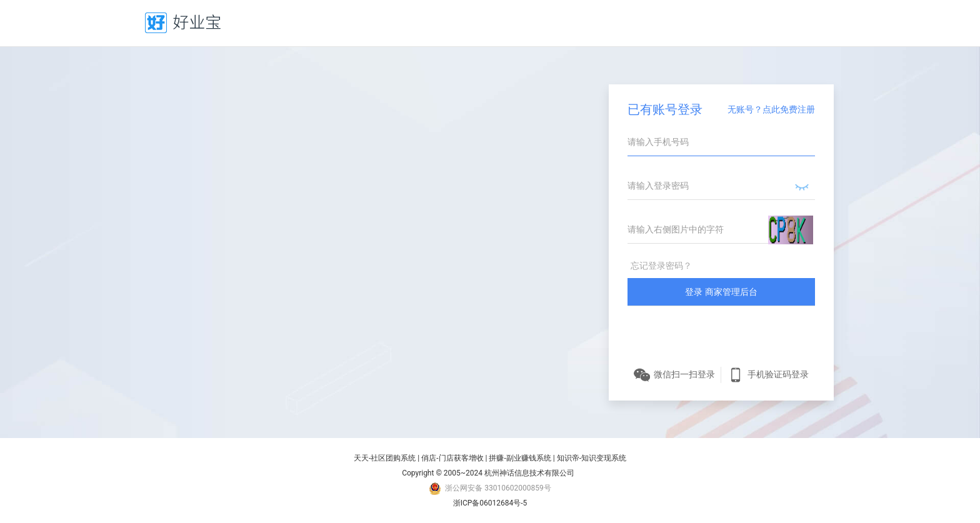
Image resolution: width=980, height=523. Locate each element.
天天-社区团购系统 (385, 458)
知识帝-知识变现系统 (592, 458)
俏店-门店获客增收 (452, 458)
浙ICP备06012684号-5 (490, 503)
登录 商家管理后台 (721, 292)
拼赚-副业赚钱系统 (520, 458)
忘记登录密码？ (661, 266)
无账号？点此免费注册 (771, 109)
